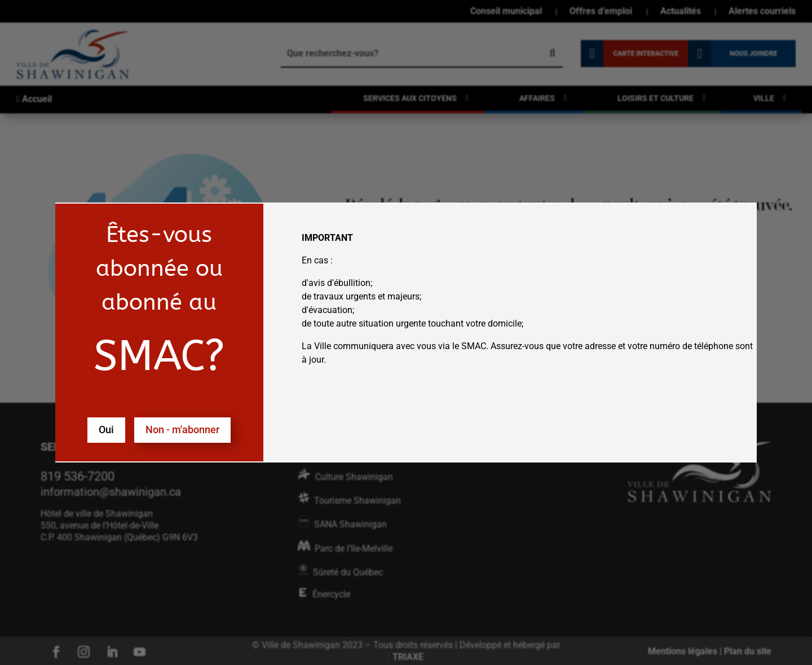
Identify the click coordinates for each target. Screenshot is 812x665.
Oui (106, 430)
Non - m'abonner (182, 430)
